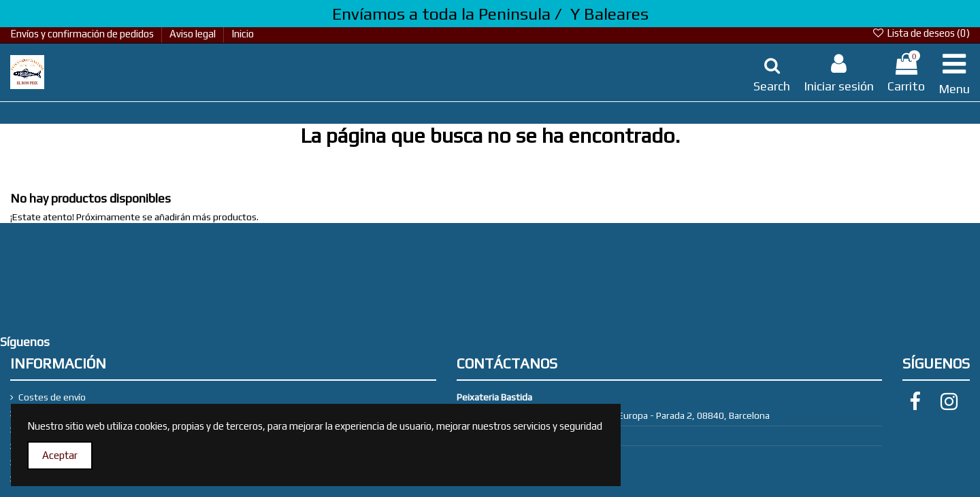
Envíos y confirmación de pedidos (83, 34)
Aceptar (60, 455)
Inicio (243, 34)
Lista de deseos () (921, 33)
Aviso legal (194, 34)
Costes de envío (52, 397)
